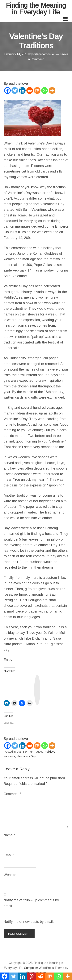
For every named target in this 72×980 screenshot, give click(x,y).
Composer (31, 968)
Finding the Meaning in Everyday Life (36, 9)
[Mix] (37, 90)
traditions (9, 756)
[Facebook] (7, 90)
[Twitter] (15, 90)
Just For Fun (25, 752)
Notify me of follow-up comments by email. (31, 903)
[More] (52, 90)
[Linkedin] (22, 90)
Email (9, 855)
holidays (50, 752)
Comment (12, 794)
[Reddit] (30, 90)
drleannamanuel (44, 54)
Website (10, 875)
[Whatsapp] (45, 90)
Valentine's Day (26, 756)
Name (9, 835)
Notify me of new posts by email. (29, 922)
